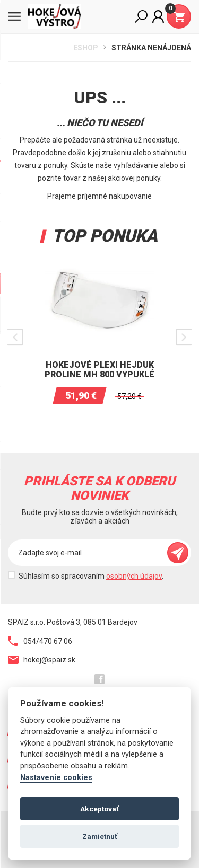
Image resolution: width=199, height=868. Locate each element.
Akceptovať (99, 809)
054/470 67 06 (40, 641)
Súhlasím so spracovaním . (91, 576)
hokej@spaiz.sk (42, 660)
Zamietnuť (100, 836)
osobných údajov (134, 576)
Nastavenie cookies (56, 778)
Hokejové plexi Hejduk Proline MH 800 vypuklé (99, 370)
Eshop (86, 48)
